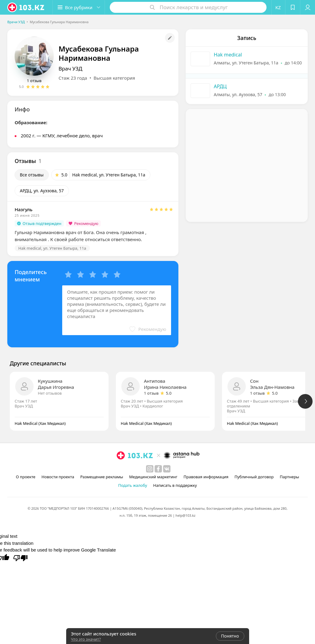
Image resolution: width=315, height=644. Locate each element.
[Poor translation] (20, 558)
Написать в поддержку (175, 485)
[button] (79, 7)
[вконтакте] (167, 469)
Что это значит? (86, 639)
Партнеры (289, 477)
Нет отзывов (50, 393)
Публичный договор (254, 477)
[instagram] (150, 469)
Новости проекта (58, 477)
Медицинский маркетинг (153, 477)
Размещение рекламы (102, 477)
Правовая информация (206, 477)
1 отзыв (34, 81)
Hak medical (228, 55)
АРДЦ (220, 86)
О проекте (26, 477)
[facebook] (158, 469)
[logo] (26, 7)
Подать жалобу (132, 485)
